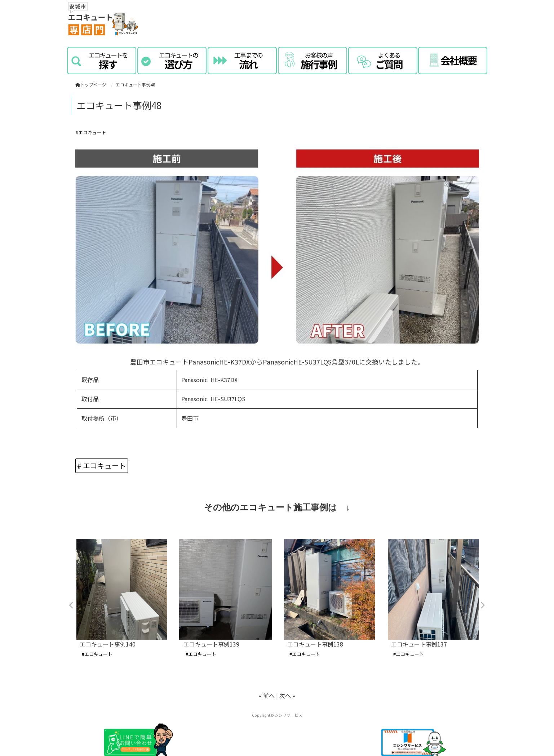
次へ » (287, 695)
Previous (72, 605)
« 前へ (267, 695)
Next (483, 605)
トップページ (91, 84)
